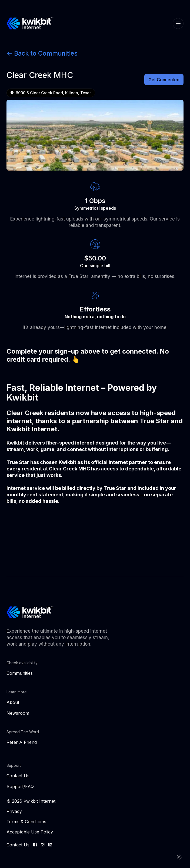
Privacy (14, 811)
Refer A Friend (22, 742)
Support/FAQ (20, 786)
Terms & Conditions (26, 822)
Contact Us (18, 776)
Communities (20, 673)
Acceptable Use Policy (30, 832)
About (13, 702)
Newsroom (18, 713)
